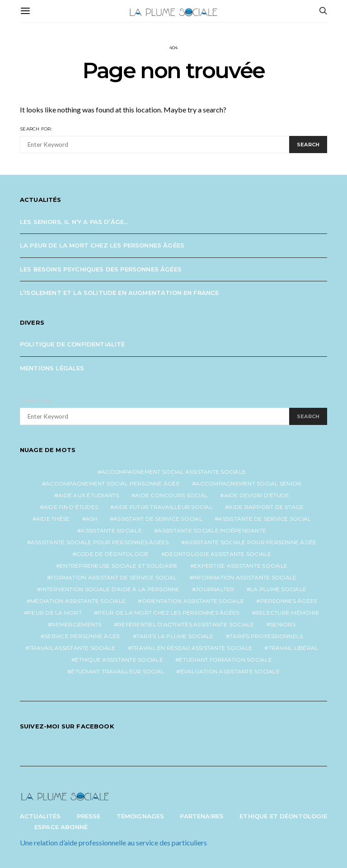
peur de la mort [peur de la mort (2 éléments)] (55, 613)
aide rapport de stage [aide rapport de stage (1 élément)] (266, 507)
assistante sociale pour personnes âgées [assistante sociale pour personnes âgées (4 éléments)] (100, 542)
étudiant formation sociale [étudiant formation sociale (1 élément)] (225, 660)
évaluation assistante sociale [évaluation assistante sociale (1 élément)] (230, 671)
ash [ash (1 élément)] (92, 519)
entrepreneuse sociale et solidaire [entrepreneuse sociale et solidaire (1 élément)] (119, 566)
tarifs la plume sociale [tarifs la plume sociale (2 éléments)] (175, 636)
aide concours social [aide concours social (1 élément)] (171, 495)
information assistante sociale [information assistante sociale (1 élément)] (245, 577)
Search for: (36, 129)
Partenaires (202, 816)
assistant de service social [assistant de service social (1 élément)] (158, 519)
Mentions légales (52, 368)
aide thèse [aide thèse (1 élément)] (53, 519)
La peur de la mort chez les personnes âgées (102, 245)
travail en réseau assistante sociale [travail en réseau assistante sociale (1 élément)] (192, 648)
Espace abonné (61, 827)
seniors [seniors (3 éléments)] (283, 624)
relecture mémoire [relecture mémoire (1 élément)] (287, 613)
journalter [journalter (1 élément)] (215, 589)
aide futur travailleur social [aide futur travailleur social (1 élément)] (164, 507)
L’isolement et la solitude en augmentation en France (119, 293)
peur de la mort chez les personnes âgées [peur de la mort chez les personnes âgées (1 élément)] (168, 613)
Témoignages (141, 816)
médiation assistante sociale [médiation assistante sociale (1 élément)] (78, 601)
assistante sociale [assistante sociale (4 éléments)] (111, 530)
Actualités (40, 816)
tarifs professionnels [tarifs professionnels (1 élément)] (266, 636)
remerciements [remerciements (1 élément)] (76, 624)
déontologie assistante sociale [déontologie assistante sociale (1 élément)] (218, 554)
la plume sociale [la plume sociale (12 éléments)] (278, 589)
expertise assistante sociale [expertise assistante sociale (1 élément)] (241, 566)
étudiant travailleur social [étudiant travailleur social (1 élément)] (117, 671)
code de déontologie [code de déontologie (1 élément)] (113, 554)
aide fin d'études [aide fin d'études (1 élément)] (71, 507)
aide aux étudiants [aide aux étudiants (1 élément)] (89, 495)
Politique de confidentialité (73, 344)
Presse (89, 816)
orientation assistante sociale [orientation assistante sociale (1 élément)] (193, 601)
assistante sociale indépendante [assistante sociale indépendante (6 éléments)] (212, 530)
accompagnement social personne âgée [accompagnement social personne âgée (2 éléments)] (113, 483)
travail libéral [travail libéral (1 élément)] (293, 648)
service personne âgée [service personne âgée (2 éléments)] (82, 636)
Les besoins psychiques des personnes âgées (101, 269)
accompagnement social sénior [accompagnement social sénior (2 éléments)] (249, 483)
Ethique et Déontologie (283, 816)
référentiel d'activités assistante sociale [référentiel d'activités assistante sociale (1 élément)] (186, 624)
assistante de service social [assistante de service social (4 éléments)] (265, 519)
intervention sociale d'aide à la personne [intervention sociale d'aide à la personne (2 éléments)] (110, 589)
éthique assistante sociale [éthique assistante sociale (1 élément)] (119, 660)
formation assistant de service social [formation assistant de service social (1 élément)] (114, 577)
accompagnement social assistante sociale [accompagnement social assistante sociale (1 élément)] (173, 472)
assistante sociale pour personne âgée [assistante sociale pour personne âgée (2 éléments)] (251, 542)
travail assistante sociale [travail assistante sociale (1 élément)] (72, 648)
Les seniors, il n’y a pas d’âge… (74, 222)
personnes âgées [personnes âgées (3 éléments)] (289, 601)
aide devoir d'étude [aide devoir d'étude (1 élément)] (257, 495)
